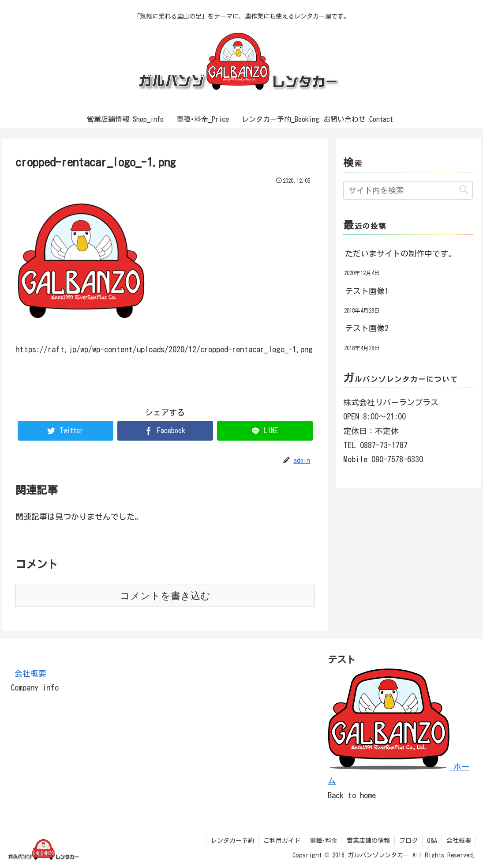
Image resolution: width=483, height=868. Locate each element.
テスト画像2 (367, 328)
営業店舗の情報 (368, 841)
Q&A (432, 841)
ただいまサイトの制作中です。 (401, 253)
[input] (408, 190)
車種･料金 (324, 841)
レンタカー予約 (232, 841)
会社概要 (28, 673)
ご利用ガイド (282, 841)
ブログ (408, 841)
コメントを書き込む (165, 596)
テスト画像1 (367, 291)
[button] (464, 190)
